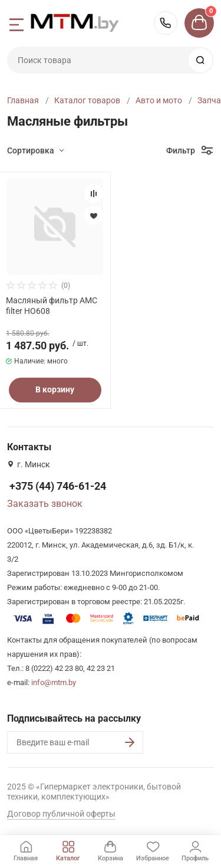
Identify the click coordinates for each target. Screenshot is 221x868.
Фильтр (181, 150)
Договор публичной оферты (61, 814)
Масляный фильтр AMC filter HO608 (52, 306)
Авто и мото (159, 100)
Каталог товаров (87, 100)
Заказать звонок (45, 504)
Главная (23, 100)
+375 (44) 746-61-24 (166, 23)
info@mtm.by (54, 682)
